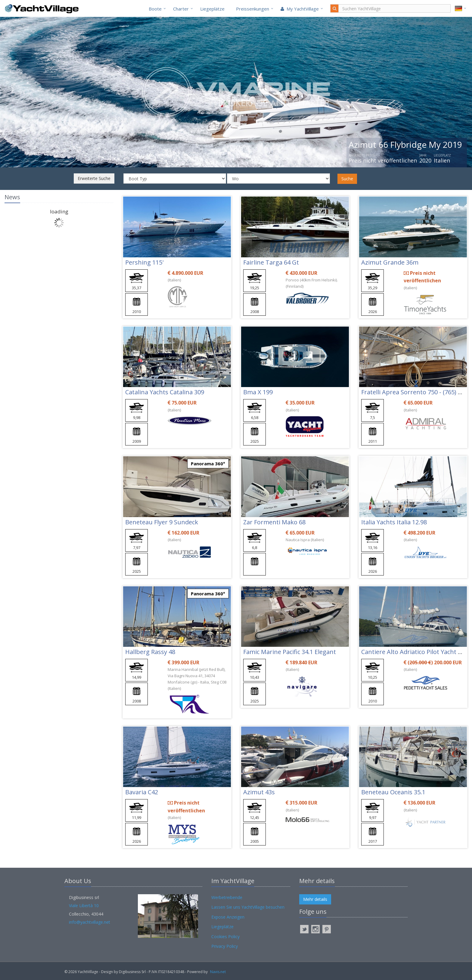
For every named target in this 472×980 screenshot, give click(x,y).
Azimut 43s (259, 792)
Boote (155, 9)
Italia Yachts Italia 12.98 (394, 522)
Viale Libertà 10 (84, 906)
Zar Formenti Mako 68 (274, 522)
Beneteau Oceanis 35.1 (393, 792)
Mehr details (315, 899)
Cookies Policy (225, 937)
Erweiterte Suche (94, 178)
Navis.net (218, 972)
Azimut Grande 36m (390, 262)
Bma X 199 (258, 392)
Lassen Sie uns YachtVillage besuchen (248, 907)
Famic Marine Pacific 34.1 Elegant (290, 652)
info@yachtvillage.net (90, 922)
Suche (347, 179)
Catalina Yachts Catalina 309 (165, 392)
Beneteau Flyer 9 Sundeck (162, 522)
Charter (181, 9)
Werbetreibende (227, 897)
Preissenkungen (253, 9)
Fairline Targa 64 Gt (271, 262)
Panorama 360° (208, 464)
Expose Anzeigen (228, 917)
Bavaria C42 (142, 792)
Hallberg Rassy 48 (150, 652)
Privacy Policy (225, 946)
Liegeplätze (212, 9)
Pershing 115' (144, 262)
